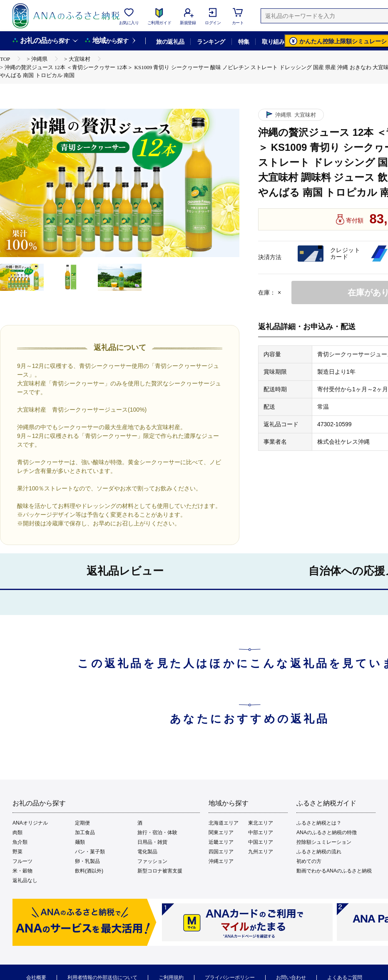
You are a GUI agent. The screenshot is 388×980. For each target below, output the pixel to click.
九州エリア (261, 852)
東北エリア (261, 823)
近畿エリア (221, 842)
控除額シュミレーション (324, 842)
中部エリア (261, 832)
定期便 (82, 823)
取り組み (273, 42)
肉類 (17, 832)
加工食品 (85, 832)
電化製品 (147, 852)
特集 (244, 42)
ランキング (211, 42)
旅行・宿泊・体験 (157, 832)
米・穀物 (22, 871)
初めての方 (309, 861)
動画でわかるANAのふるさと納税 (334, 871)
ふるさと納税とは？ (319, 823)
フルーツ (22, 861)
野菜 (17, 852)
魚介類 (20, 842)
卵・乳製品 (87, 861)
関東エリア (221, 832)
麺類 (80, 842)
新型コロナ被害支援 (160, 871)
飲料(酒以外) (89, 871)
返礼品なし (25, 880)
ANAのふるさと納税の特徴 (327, 832)
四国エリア (221, 852)
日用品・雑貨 (152, 842)
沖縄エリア (221, 861)
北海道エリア (224, 823)
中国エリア (261, 842)
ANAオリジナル (30, 823)
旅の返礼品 (170, 42)
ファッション (152, 861)
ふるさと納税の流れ (319, 852)
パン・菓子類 (90, 852)
